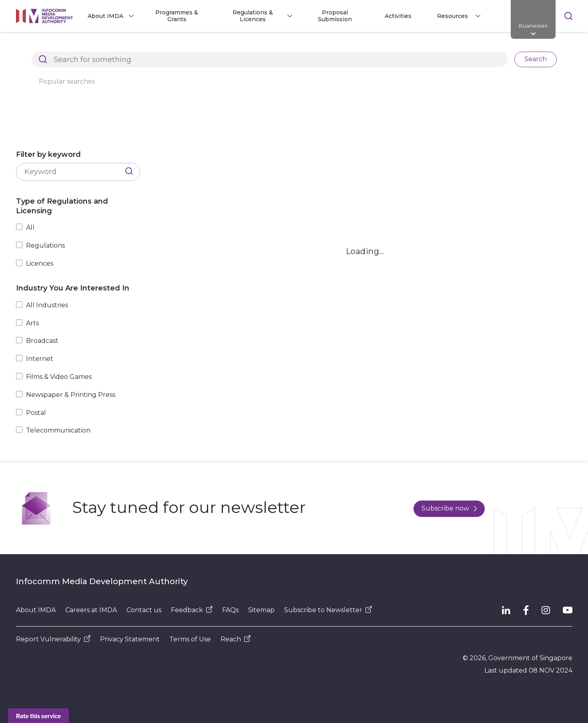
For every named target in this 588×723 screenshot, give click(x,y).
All (30, 227)
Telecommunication (58, 430)
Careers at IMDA (91, 610)
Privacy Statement (130, 639)
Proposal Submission (335, 16)
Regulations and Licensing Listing (174, 46)
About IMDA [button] (105, 16)
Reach (236, 639)
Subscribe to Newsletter (328, 610)
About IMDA (36, 610)
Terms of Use (190, 639)
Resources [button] (453, 16)
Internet (40, 359)
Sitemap (261, 610)
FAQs (230, 610)
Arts (32, 323)
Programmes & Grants (177, 16)
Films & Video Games (59, 377)
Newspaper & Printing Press (71, 395)
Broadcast (42, 341)
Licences (40, 263)
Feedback (192, 610)
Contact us (144, 610)
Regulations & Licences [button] (253, 16)
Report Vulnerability (53, 639)
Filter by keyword (48, 154)
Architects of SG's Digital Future (62, 46)
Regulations (45, 245)
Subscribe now (449, 508)
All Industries (47, 305)
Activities (398, 16)
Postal (36, 413)
